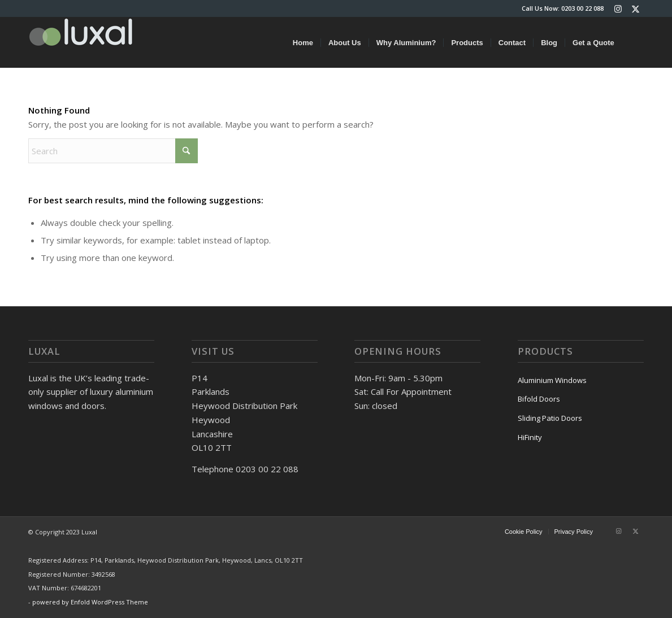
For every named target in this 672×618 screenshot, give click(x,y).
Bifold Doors (539, 399)
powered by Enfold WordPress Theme (90, 602)
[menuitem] (303, 42)
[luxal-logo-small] (81, 42)
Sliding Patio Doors (550, 418)
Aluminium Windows (552, 380)
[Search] (633, 42)
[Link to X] (635, 8)
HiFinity (530, 437)
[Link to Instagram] (618, 8)
